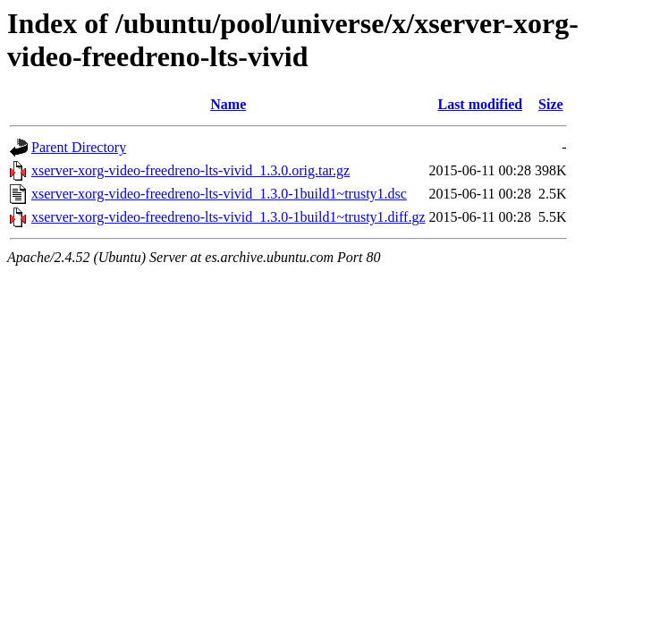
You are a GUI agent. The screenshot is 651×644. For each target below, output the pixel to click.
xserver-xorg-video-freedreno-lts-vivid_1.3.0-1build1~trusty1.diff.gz (228, 217)
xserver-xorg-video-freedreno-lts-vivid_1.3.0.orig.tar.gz (190, 170)
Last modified (480, 104)
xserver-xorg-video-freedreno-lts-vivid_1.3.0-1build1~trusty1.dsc (219, 194)
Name (228, 104)
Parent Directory (79, 147)
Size (551, 104)
